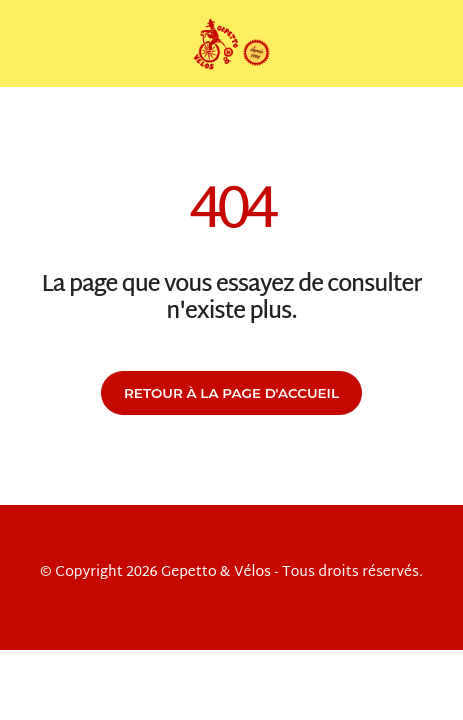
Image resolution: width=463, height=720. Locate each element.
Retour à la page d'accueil (231, 393)
